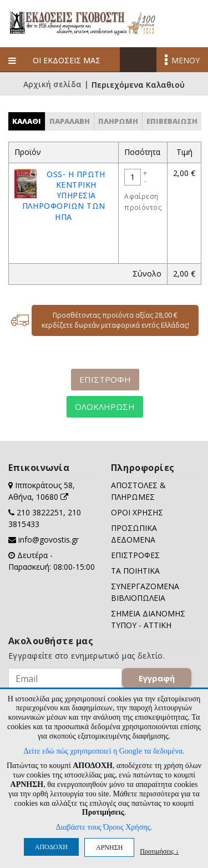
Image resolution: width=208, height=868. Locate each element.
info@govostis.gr (49, 540)
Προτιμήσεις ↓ (159, 851)
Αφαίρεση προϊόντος (143, 202)
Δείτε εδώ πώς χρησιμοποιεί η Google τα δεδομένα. (104, 751)
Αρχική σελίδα (52, 85)
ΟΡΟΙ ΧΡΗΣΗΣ (137, 512)
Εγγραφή (157, 678)
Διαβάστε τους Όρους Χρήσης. (104, 827)
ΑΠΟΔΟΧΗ (51, 847)
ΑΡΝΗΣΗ (109, 847)
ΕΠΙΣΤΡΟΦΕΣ (135, 555)
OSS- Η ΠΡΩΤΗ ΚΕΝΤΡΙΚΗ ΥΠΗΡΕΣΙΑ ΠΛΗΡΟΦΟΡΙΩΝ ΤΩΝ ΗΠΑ (64, 195)
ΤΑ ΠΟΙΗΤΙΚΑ (135, 571)
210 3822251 (40, 512)
